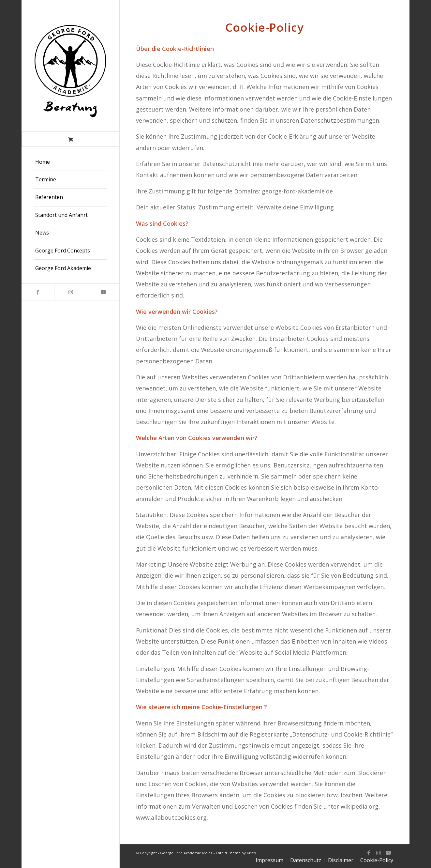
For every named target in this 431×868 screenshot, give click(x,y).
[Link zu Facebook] (38, 292)
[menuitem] (70, 162)
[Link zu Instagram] (70, 292)
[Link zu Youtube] (103, 292)
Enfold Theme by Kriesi (236, 853)
